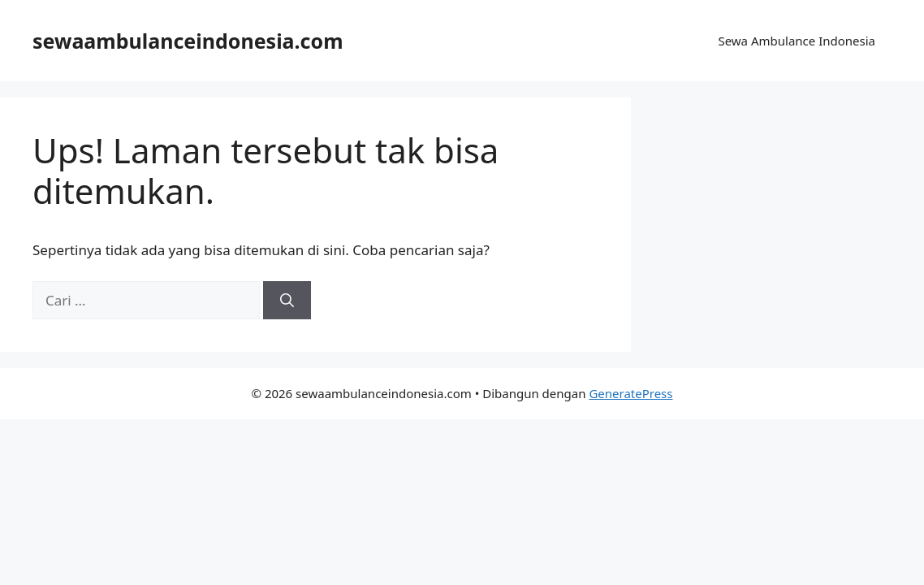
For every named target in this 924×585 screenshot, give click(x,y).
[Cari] (287, 301)
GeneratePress (630, 393)
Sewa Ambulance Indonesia (797, 41)
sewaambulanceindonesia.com (188, 41)
